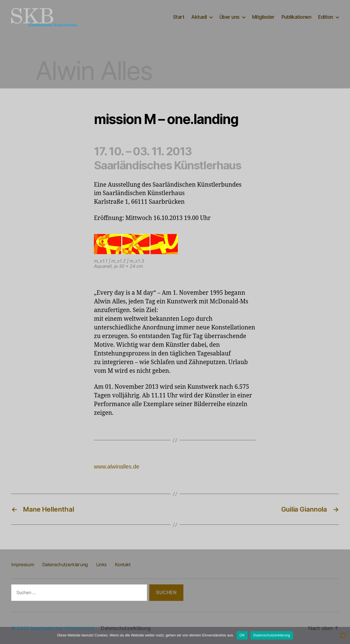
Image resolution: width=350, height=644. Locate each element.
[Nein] (343, 635)
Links (101, 565)
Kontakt (123, 565)
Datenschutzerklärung (65, 565)
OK (242, 635)
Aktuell (199, 17)
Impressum (23, 565)
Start (179, 17)
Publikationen (296, 17)
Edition (326, 17)
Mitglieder (263, 17)
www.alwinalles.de (117, 467)
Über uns (230, 17)
